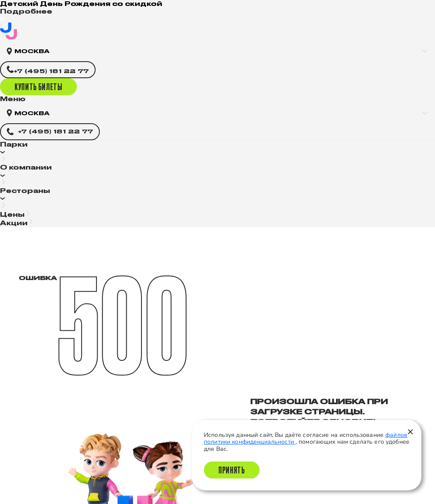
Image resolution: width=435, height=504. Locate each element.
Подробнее (26, 11)
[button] (217, 152)
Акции (14, 223)
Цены (12, 214)
